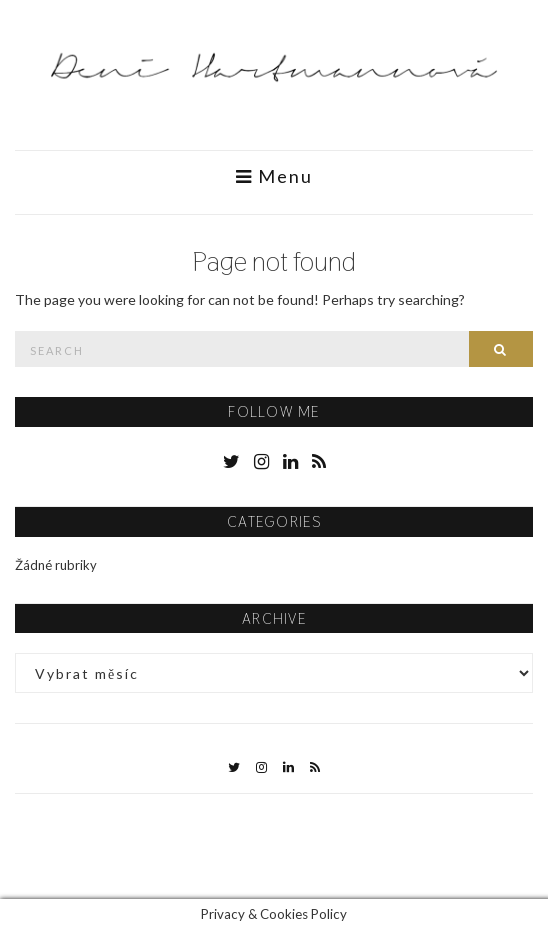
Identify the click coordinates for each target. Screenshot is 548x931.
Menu (274, 176)
